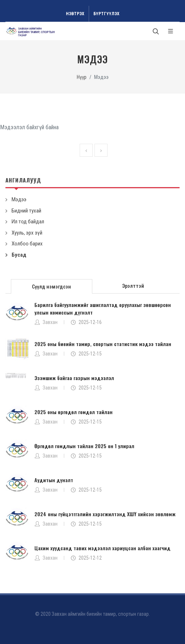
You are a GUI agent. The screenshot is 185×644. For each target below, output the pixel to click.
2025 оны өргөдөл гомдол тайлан (73, 412)
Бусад (19, 255)
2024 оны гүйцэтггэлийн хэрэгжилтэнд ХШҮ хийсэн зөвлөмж (105, 514)
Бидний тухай (26, 211)
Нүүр (82, 77)
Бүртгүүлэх (106, 14)
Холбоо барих (27, 244)
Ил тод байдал (28, 222)
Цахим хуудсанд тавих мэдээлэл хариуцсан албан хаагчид (102, 548)
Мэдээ (19, 199)
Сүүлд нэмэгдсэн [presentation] (51, 287)
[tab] (52, 286)
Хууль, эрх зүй (27, 233)
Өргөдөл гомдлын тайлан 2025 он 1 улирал (84, 446)
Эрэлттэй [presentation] (133, 286)
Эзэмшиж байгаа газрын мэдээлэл (74, 378)
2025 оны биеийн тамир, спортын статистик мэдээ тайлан (103, 344)
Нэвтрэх (75, 14)
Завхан (50, 322)
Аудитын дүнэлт (54, 480)
